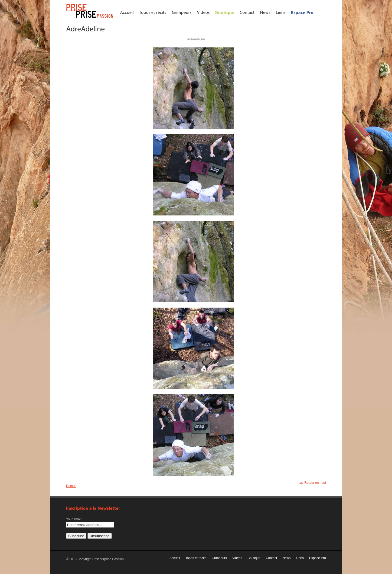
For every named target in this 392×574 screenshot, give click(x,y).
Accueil (175, 558)
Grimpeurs (219, 558)
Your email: (74, 519)
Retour (71, 486)
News (286, 558)
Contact (271, 558)
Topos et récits (196, 558)
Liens (300, 558)
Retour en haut (315, 483)
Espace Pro (318, 558)
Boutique (254, 558)
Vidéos (237, 558)
